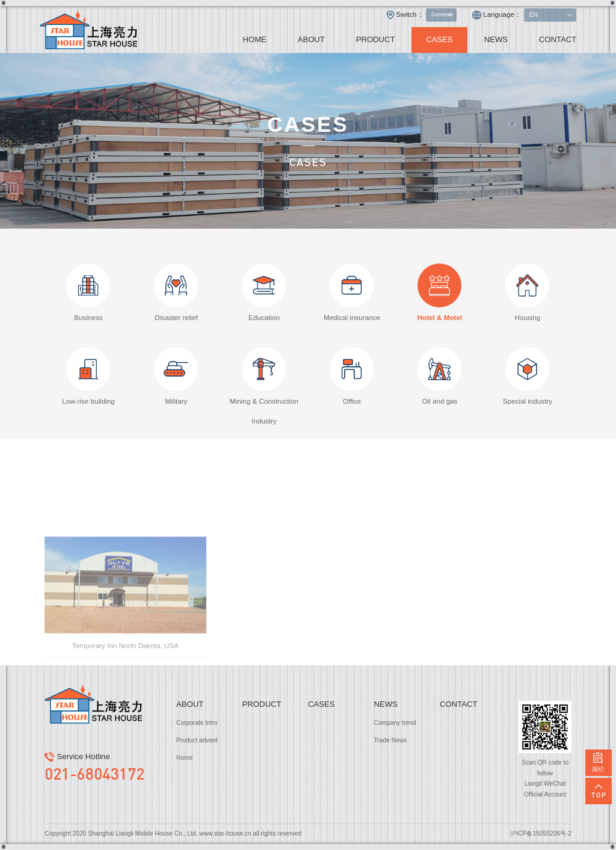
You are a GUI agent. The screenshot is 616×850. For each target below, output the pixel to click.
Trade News (391, 740)
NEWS (496, 39)
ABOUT (311, 39)
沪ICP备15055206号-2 (541, 833)
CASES (439, 39)
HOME (254, 39)
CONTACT (558, 39)
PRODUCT (376, 39)
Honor (185, 758)
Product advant (197, 740)
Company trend (395, 723)
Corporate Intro (197, 723)
